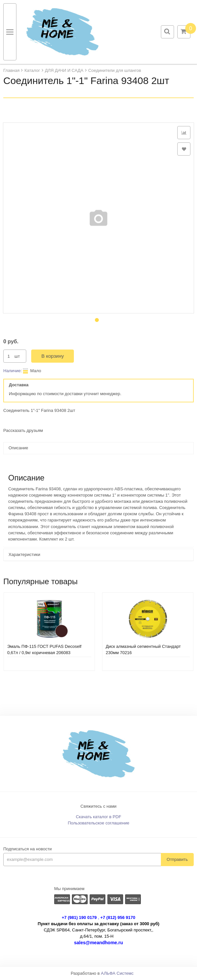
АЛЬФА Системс (117, 973)
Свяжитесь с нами (98, 806)
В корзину (53, 356)
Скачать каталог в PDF (98, 817)
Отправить (177, 859)
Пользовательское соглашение (98, 823)
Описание (18, 448)
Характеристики (24, 554)
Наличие (12, 371)
